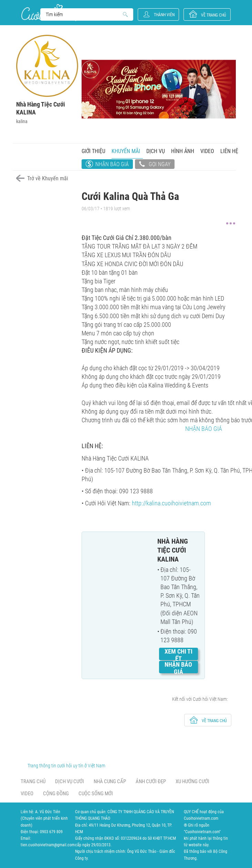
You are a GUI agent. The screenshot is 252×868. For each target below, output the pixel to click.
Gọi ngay (155, 165)
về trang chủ (214, 15)
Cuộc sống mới (96, 794)
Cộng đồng (56, 794)
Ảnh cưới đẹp (151, 781)
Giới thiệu (93, 151)
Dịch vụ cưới (70, 781)
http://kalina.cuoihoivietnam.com (171, 503)
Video (207, 151)
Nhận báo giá (112, 164)
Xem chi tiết (178, 655)
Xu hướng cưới (192, 781)
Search (83, 14)
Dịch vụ (156, 151)
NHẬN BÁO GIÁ (204, 429)
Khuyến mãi (126, 151)
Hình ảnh (183, 151)
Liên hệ (229, 151)
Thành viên (164, 15)
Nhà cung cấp (110, 781)
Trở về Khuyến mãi (48, 178)
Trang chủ (33, 781)
